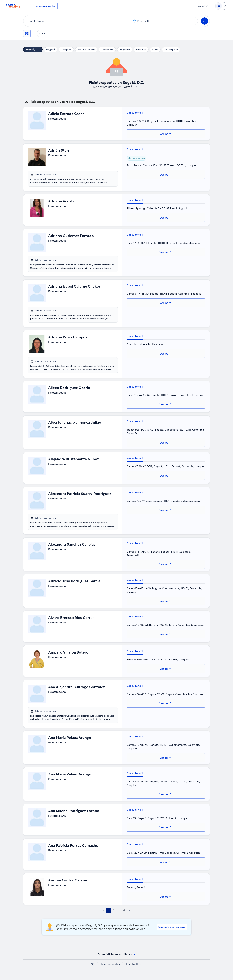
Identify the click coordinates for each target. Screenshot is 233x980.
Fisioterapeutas (110, 964)
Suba (155, 50)
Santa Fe (141, 50)
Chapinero (107, 50)
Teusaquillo (171, 50)
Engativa (125, 50)
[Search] (204, 21)
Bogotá (51, 50)
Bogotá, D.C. (33, 50)
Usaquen (66, 50)
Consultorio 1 (135, 113)
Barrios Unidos (86, 50)
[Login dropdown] (221, 6)
